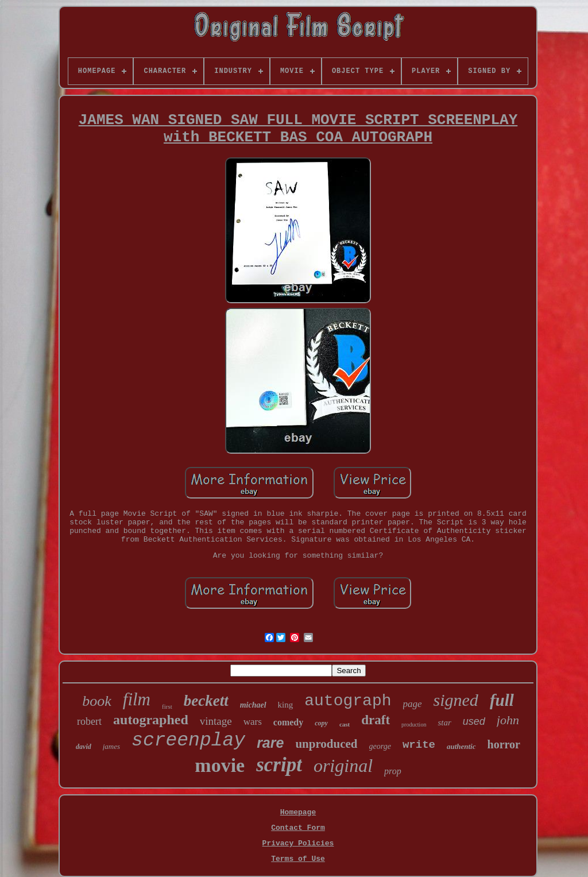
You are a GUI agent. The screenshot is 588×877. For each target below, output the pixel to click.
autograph (348, 701)
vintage (216, 721)
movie (220, 765)
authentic (461, 746)
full (502, 700)
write (419, 745)
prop (393, 771)
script (279, 765)
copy (321, 723)
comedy (288, 722)
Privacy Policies (298, 843)
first (167, 706)
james (111, 746)
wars (253, 722)
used (474, 721)
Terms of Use (298, 859)
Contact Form (298, 828)
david (84, 747)
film (137, 699)
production (414, 725)
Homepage (298, 812)
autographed (151, 720)
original (343, 766)
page (413, 704)
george (380, 746)
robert (89, 721)
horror (504, 744)
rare (270, 743)
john (508, 720)
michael (253, 705)
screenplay (188, 741)
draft (376, 720)
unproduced (326, 744)
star (444, 723)
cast (345, 724)
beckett (206, 701)
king (286, 705)
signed (456, 700)
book (97, 701)
